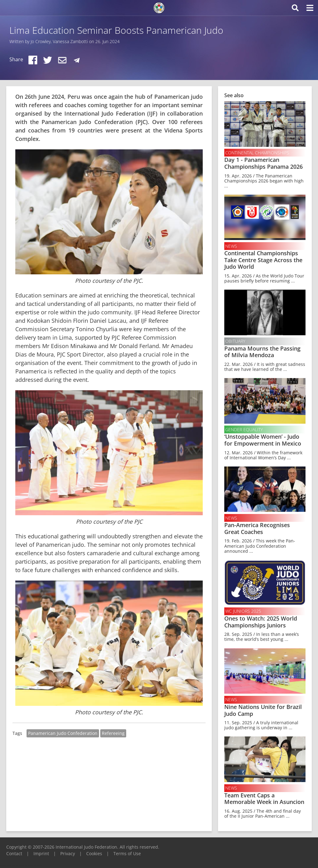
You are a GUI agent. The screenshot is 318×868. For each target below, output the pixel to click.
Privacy (68, 853)
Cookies (94, 853)
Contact (14, 853)
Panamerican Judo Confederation (63, 733)
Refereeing (113, 733)
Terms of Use (127, 853)
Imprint (41, 853)
